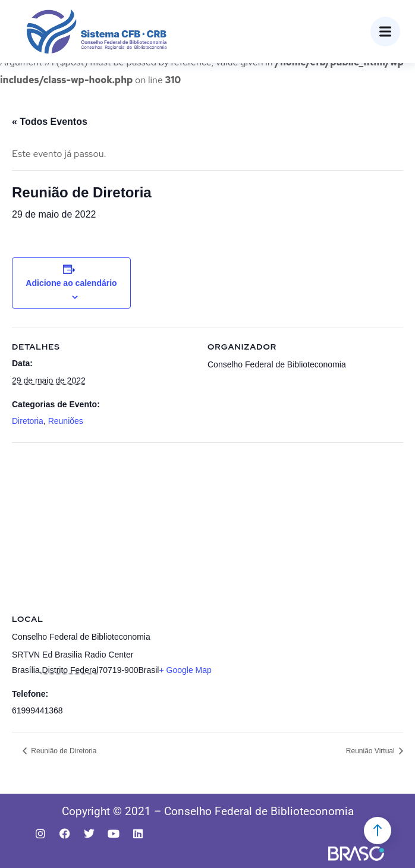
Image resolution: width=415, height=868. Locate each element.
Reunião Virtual (371, 751)
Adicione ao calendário (71, 283)
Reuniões (66, 421)
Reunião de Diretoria (63, 751)
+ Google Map (185, 670)
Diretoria (28, 421)
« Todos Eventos (50, 122)
